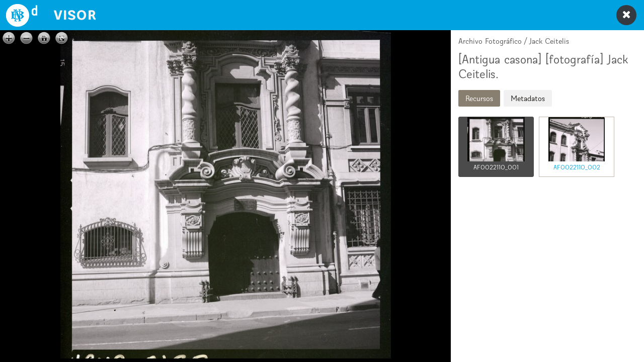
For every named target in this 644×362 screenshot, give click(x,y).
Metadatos (528, 98)
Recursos (479, 98)
